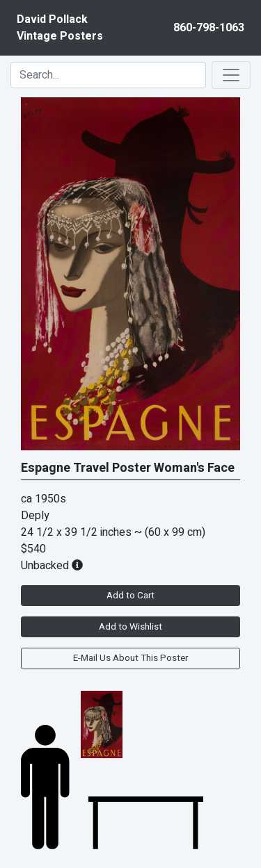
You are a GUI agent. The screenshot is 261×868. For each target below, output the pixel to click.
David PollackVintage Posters (60, 28)
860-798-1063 (209, 28)
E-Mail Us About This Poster (130, 658)
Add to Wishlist (130, 627)
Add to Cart (130, 596)
